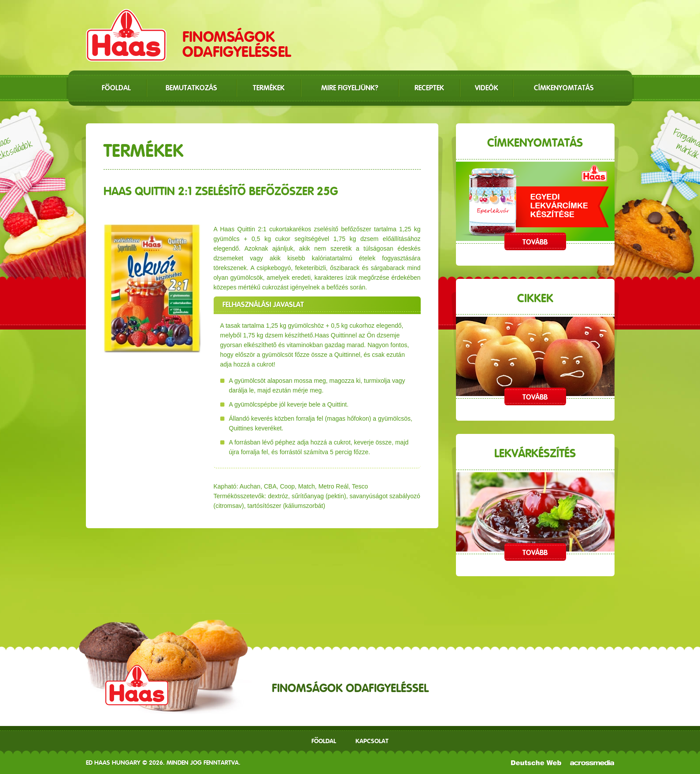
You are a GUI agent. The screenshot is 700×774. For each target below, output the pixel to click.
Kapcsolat (372, 741)
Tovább (535, 242)
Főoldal (324, 741)
